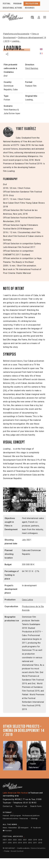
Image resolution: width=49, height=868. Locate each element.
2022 (20, 840)
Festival (6, 816)
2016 (10, 843)
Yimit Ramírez (32, 68)
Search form (36, 806)
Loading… (16, 41)
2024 (10, 840)
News (5, 828)
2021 (25, 840)
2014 (20, 843)
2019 (35, 840)
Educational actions (11, 819)
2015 (15, 843)
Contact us (8, 806)
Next (42, 756)
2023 (15, 840)
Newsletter (13, 828)
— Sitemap (33, 819)
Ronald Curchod (17, 851)
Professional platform (31, 816)
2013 (25, 843)
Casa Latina (27, 600)
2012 (30, 843)
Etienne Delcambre (38, 848)
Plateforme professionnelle (16, 34)
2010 (40, 843)
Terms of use (21, 806)
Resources (24, 819)
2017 (5, 843)
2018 (40, 840)
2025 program (16, 816)
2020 (30, 840)
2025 (5, 840)
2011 (35, 843)
